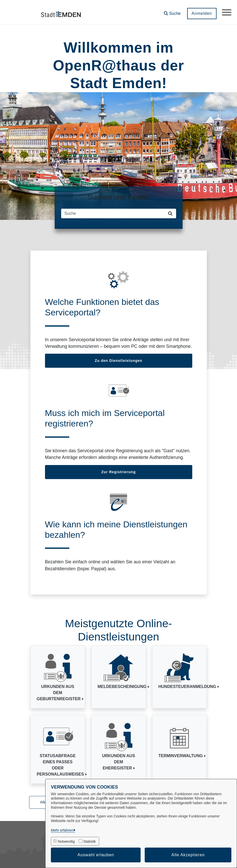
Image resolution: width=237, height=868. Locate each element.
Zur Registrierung (118, 472)
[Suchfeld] (114, 213)
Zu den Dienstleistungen (119, 361)
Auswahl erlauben (96, 855)
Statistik (90, 841)
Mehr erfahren (62, 830)
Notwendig (66, 841)
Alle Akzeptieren (188, 855)
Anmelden (201, 13)
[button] (172, 12)
